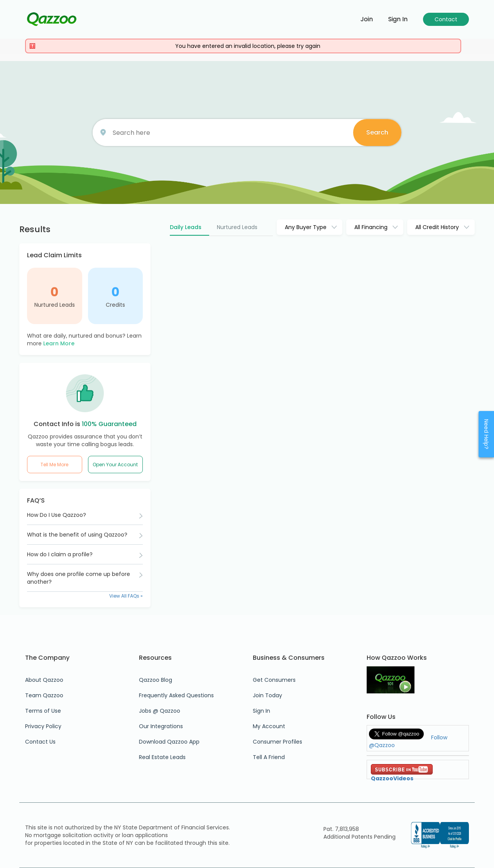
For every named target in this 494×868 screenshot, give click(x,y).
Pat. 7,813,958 (341, 829)
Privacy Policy (43, 726)
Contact (446, 19)
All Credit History (437, 227)
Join (367, 19)
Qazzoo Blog (156, 680)
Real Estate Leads (162, 757)
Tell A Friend (269, 757)
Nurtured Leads (55, 305)
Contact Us (40, 742)
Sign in (398, 19)
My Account (269, 726)
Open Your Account (115, 465)
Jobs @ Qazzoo (160, 711)
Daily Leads (186, 227)
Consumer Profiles (277, 742)
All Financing (371, 227)
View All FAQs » (126, 596)
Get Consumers (274, 680)
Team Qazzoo (44, 695)
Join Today (267, 695)
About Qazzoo (44, 680)
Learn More (59, 343)
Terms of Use (43, 711)
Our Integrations (161, 726)
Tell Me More (54, 465)
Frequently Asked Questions (176, 695)
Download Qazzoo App (169, 742)
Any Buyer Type (306, 227)
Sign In (261, 711)
